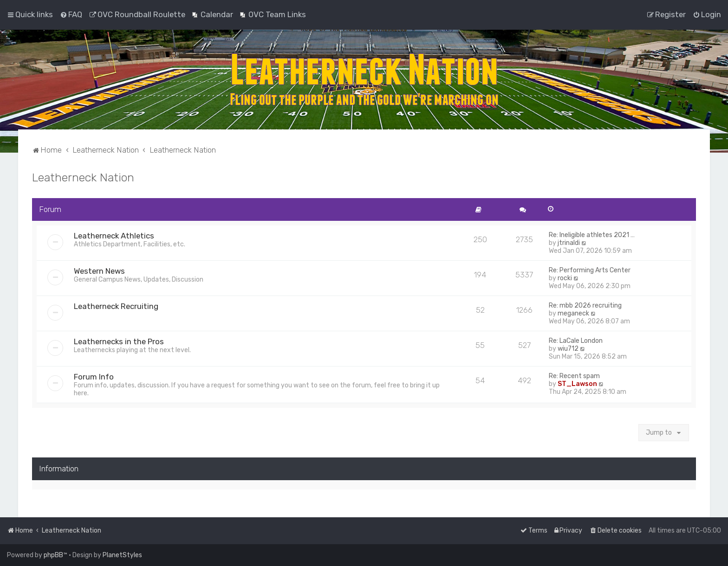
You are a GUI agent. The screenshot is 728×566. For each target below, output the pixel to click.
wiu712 (568, 349)
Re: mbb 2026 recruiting (585, 306)
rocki (565, 278)
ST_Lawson (577, 384)
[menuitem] (71, 14)
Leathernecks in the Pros (119, 341)
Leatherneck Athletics (114, 236)
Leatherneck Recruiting (116, 306)
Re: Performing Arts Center (590, 270)
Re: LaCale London (576, 341)
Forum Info (94, 377)
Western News (99, 271)
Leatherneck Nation (83, 177)
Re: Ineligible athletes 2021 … (592, 235)
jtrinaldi (569, 243)
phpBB (53, 555)
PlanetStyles (122, 555)
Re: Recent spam (574, 376)
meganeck (573, 313)
